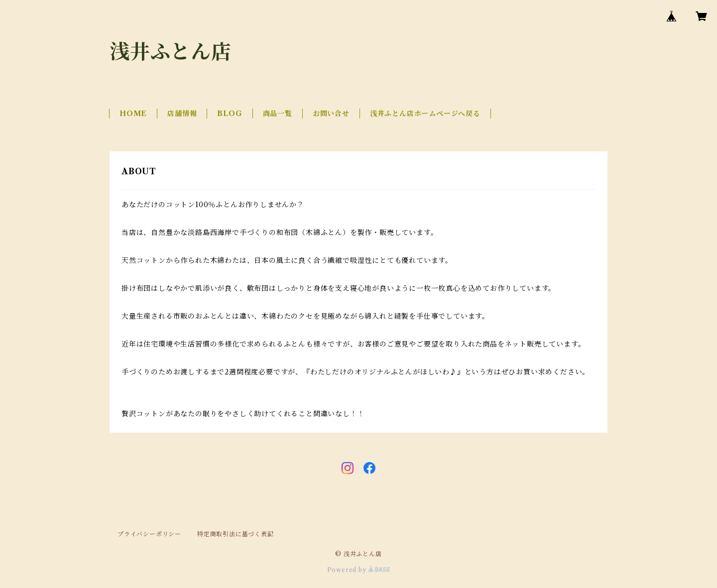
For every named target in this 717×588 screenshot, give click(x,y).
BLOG (230, 114)
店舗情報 (182, 114)
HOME (133, 114)
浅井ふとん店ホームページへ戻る (425, 114)
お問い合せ (331, 114)
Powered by (359, 570)
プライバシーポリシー (149, 534)
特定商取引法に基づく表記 (236, 534)
